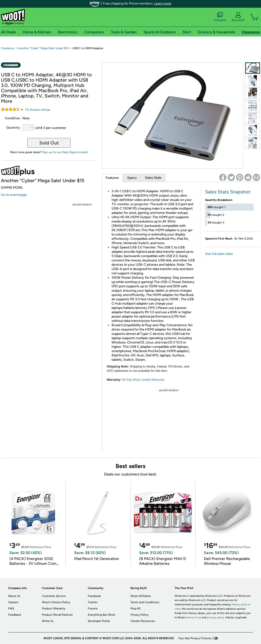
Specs (132, 178)
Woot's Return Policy (56, 602)
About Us (14, 596)
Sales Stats (153, 178)
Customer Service (54, 596)
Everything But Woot (102, 615)
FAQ (11, 608)
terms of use (194, 617)
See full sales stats (219, 254)
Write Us (48, 621)
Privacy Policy (139, 615)
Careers (13, 602)
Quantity (13, 128)
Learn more (163, 3)
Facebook (94, 596)
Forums (220, 17)
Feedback (15, 615)
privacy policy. (216, 617)
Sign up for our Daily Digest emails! (65, 152)
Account (238, 17)
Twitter (93, 602)
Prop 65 (136, 608)
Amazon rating (38, 110)
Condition (12, 118)
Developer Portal (99, 621)
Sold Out (49, 143)
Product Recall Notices (57, 615)
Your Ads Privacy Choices (195, 638)
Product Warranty (54, 608)
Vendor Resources (143, 621)
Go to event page (14, 195)
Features (112, 178)
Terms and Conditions (145, 602)
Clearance (8, 48)
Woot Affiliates (141, 596)
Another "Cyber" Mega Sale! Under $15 (43, 48)
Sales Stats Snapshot (228, 192)
